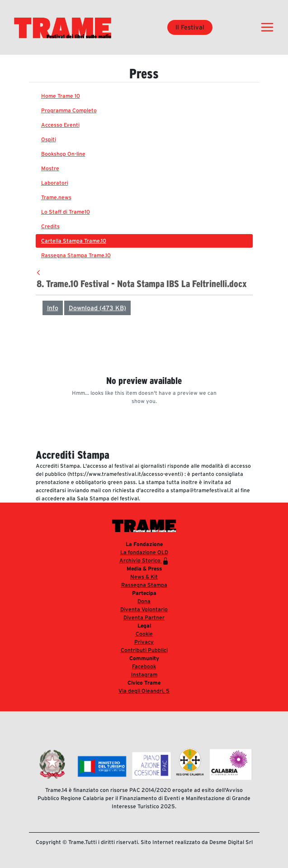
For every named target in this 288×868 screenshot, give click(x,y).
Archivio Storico (144, 561)
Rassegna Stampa (144, 585)
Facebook (144, 666)
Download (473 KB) (97, 308)
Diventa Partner (144, 617)
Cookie (144, 634)
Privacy (144, 642)
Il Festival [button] (190, 27)
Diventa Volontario (144, 609)
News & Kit (144, 577)
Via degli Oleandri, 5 (144, 691)
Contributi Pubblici (144, 650)
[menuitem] (144, 96)
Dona (144, 601)
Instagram (144, 674)
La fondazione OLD (144, 552)
